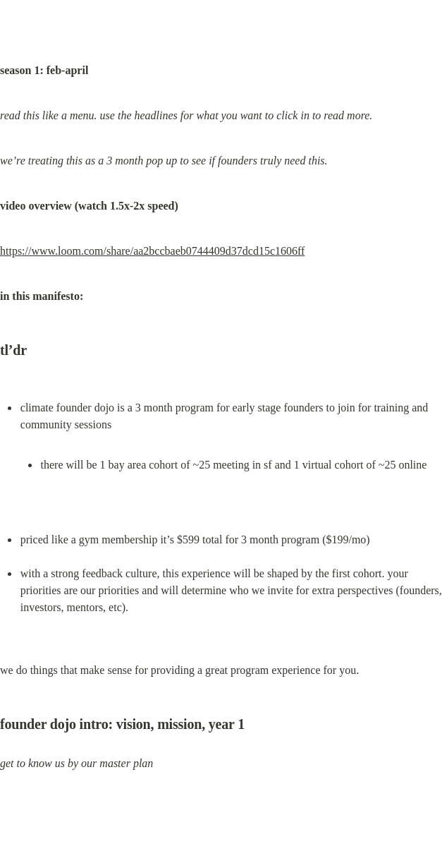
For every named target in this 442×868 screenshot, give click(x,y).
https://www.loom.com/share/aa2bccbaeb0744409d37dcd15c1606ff (152, 251)
